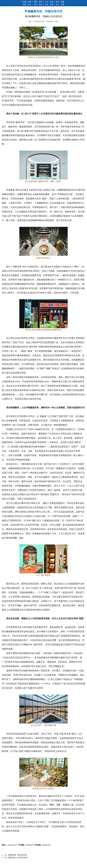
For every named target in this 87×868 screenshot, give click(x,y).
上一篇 (4, 855)
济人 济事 (60, 4)
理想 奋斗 (27, 4)
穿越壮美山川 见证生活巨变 (18, 858)
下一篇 (4, 858)
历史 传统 (49, 4)
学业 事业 (38, 4)
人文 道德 (49, 2)
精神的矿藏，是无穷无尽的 (18, 855)
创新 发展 (27, 2)
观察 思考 (38, 2)
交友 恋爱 (60, 2)
